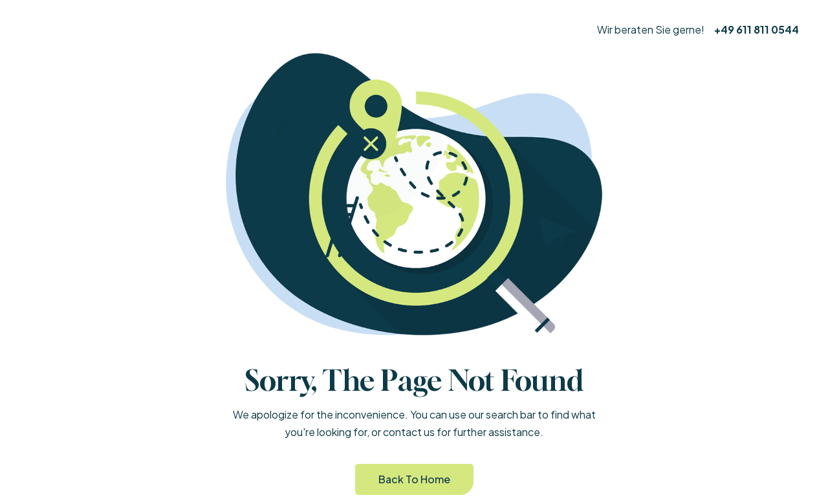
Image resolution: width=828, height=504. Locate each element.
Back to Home (414, 479)
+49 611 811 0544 (757, 29)
